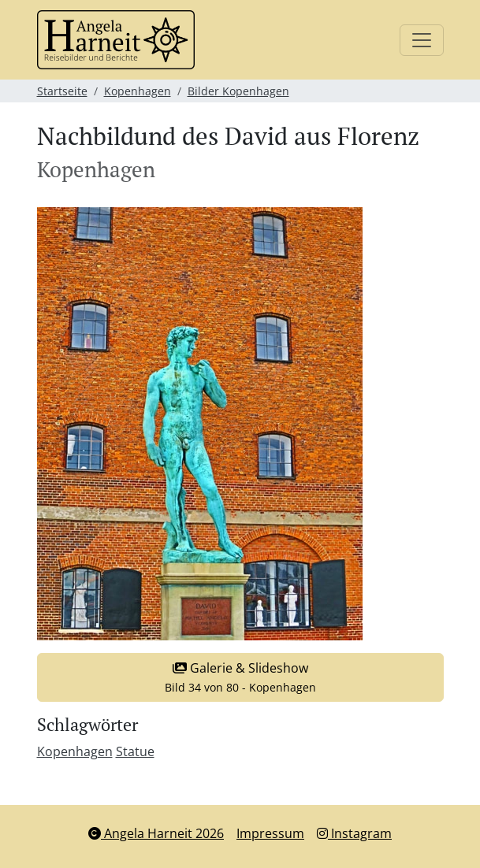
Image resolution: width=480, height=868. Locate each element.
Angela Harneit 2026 (156, 833)
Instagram (354, 833)
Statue (135, 751)
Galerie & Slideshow (240, 677)
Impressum (270, 833)
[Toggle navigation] (422, 40)
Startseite (62, 91)
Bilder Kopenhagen (238, 91)
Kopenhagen (138, 91)
